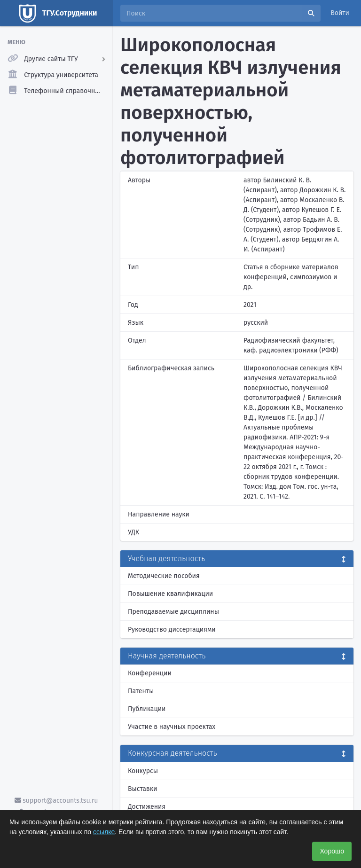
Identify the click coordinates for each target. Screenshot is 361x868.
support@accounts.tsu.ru (56, 801)
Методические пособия (164, 576)
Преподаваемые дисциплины (173, 612)
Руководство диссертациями (172, 629)
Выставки (142, 789)
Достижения (147, 807)
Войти (340, 13)
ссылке (104, 832)
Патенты (141, 691)
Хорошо (332, 851)
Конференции (150, 673)
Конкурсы (143, 771)
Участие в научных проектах (172, 727)
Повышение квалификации (170, 594)
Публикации (147, 709)
